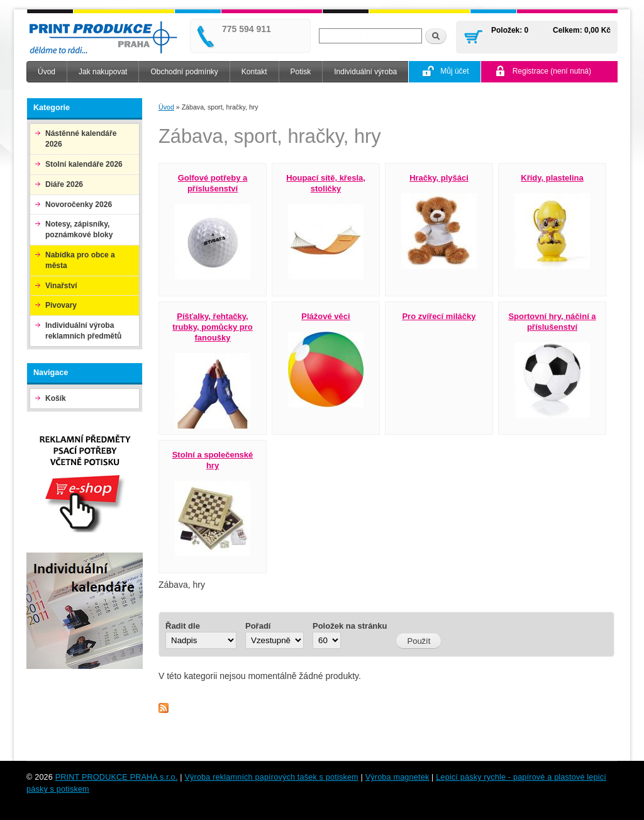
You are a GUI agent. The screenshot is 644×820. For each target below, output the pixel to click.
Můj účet (454, 71)
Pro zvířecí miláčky (439, 316)
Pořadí (258, 626)
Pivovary (61, 305)
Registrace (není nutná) (552, 71)
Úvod (47, 72)
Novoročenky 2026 (79, 205)
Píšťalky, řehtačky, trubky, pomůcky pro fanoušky (213, 327)
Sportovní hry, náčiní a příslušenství (552, 322)
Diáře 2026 (64, 184)
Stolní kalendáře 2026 (84, 164)
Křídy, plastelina (552, 178)
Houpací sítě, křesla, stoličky (326, 183)
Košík (56, 398)
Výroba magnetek (397, 777)
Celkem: (568, 30)
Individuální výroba (365, 72)
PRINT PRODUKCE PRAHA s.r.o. (117, 777)
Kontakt (254, 72)
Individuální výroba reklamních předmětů (83, 331)
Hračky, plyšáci (439, 178)
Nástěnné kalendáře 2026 (81, 139)
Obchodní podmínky (184, 72)
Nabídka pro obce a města (80, 260)
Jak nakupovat (103, 72)
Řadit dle (183, 626)
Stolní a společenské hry (213, 460)
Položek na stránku (350, 626)
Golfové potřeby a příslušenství (213, 183)
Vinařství (61, 286)
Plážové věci (325, 316)
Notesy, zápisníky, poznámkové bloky (79, 229)
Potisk (301, 72)
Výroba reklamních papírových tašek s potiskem (271, 777)
